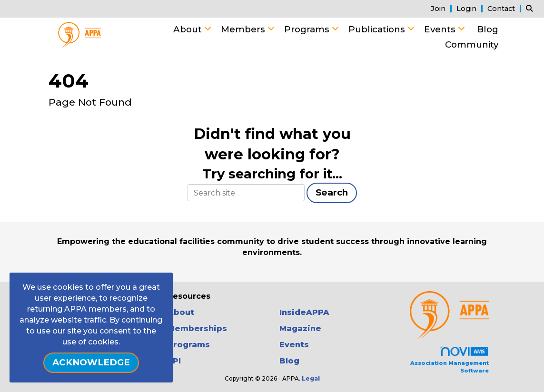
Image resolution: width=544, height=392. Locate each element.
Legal (311, 378)
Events (441, 29)
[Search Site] (531, 8)
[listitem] (443, 8)
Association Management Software (450, 360)
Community (472, 44)
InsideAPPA (304, 312)
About (189, 29)
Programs (308, 29)
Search (332, 192)
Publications (378, 29)
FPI (174, 361)
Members (244, 29)
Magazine (300, 328)
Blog (488, 29)
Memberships (197, 328)
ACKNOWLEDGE (91, 362)
